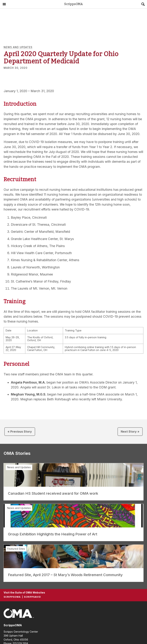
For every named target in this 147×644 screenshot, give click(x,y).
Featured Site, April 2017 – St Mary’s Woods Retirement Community (65, 575)
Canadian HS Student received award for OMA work (53, 493)
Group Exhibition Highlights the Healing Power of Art (53, 534)
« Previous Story (20, 432)
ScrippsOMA (73, 4)
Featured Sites (16, 549)
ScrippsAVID (32, 597)
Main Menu (4, 4)
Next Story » (130, 432)
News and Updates (18, 47)
